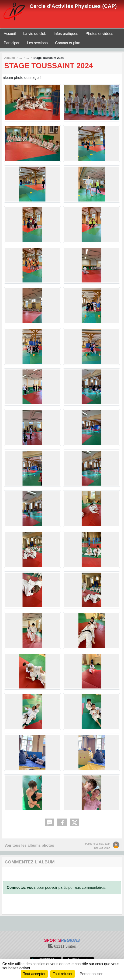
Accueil (10, 34)
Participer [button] (12, 43)
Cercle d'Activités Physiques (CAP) (73, 6)
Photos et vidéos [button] (99, 34)
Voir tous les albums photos (29, 845)
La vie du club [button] (35, 34)
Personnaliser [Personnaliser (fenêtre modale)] (91, 974)
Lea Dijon (104, 848)
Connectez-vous (21, 888)
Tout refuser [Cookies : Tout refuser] (62, 974)
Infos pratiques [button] (66, 34)
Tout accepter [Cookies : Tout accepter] (34, 974)
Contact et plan (68, 43)
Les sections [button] (37, 43)
